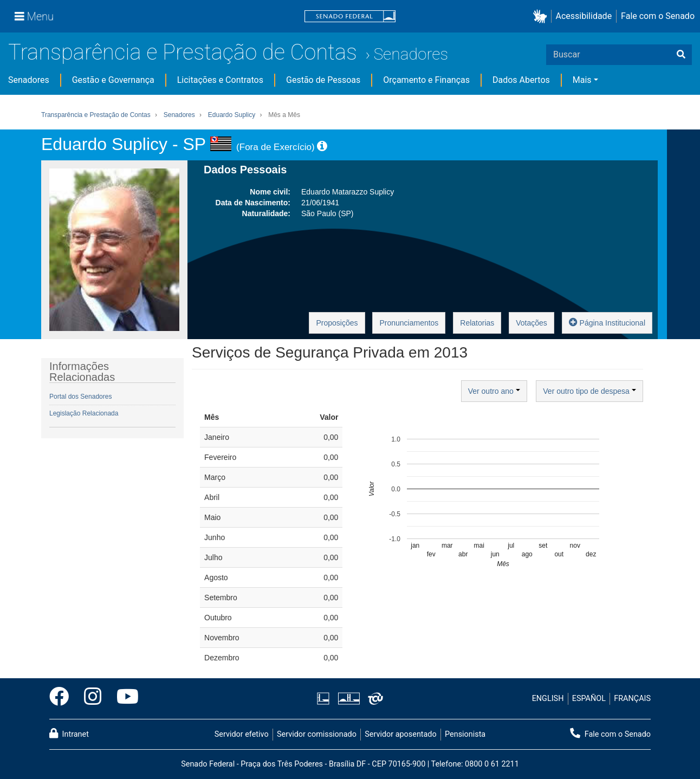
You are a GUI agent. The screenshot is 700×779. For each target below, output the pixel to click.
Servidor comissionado (317, 734)
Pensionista (465, 734)
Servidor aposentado (400, 734)
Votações (532, 323)
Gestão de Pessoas (323, 80)
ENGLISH (548, 699)
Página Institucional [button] (607, 322)
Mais (582, 80)
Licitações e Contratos (220, 80)
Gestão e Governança (113, 80)
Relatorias (477, 323)
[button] (542, 17)
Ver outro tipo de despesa (589, 391)
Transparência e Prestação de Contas (183, 52)
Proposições (337, 323)
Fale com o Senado (658, 16)
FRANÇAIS (632, 699)
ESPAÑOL (589, 699)
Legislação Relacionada (84, 413)
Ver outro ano (494, 391)
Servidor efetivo (242, 734)
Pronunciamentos (409, 323)
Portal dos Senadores (80, 397)
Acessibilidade (584, 16)
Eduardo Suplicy (232, 115)
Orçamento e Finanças (426, 80)
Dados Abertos (521, 80)
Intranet (69, 733)
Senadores (411, 54)
